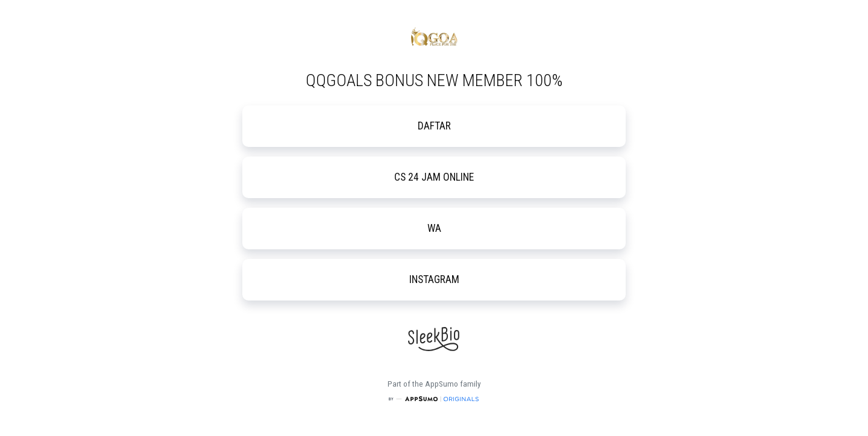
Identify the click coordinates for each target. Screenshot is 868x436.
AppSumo (442, 384)
